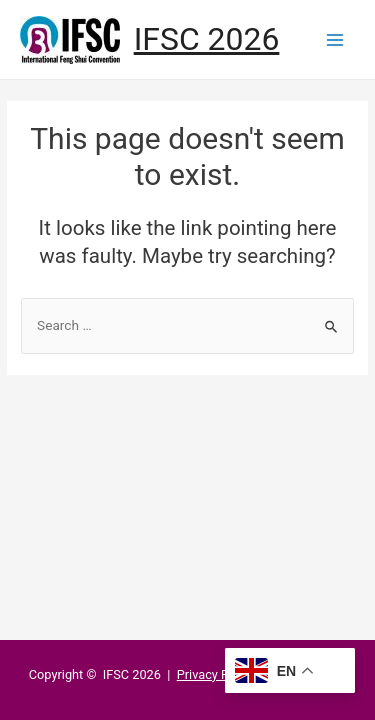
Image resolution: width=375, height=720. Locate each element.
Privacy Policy (216, 674)
